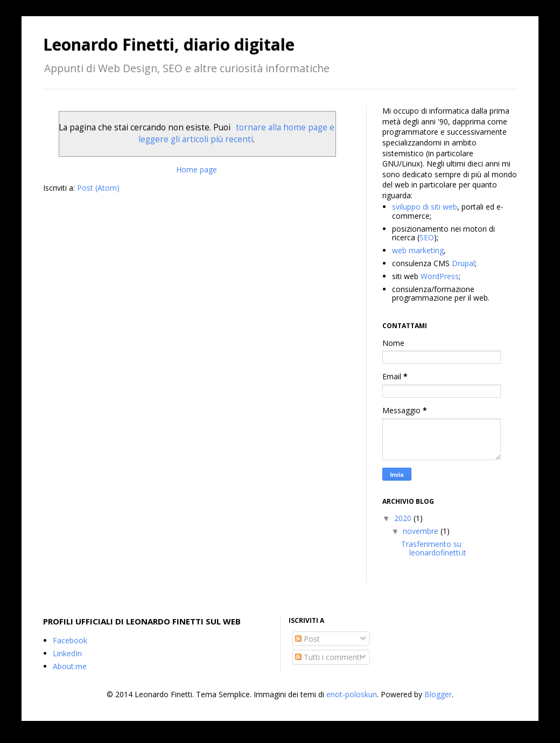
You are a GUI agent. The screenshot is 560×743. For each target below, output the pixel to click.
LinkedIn (67, 653)
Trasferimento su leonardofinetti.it (434, 548)
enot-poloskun (352, 694)
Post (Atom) (98, 188)
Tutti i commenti (328, 657)
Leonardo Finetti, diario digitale (169, 44)
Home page (197, 169)
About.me (70, 666)
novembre (422, 531)
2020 (404, 518)
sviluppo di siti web (425, 207)
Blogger (438, 694)
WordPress (440, 276)
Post (307, 639)
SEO (427, 237)
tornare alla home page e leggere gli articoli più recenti (236, 133)
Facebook (70, 640)
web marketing (418, 250)
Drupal (463, 263)
